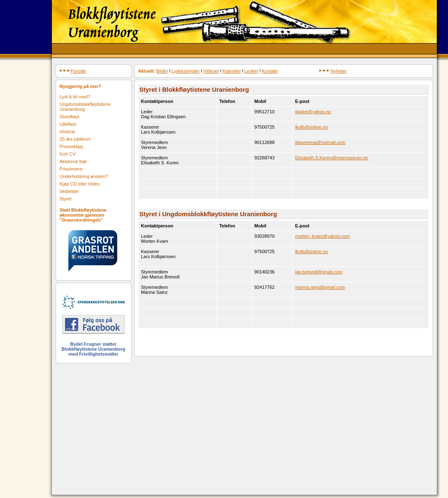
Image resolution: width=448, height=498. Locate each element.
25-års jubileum (75, 139)
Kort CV (68, 154)
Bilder (162, 71)
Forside (73, 71)
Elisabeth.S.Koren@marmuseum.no (332, 158)
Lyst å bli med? (75, 97)
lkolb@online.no (311, 127)
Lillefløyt (68, 124)
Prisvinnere (71, 169)
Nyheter (333, 71)
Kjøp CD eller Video (80, 184)
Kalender (232, 71)
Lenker (252, 71)
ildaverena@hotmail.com (320, 142)
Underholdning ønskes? (84, 176)
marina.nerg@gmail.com (320, 287)
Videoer (211, 71)
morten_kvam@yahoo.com (323, 236)
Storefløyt (70, 117)
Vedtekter (69, 191)
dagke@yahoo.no (313, 112)
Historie (67, 132)
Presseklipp (72, 146)
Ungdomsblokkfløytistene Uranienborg (85, 107)
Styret (66, 199)
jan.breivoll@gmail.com (319, 272)
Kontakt (270, 71)
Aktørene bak (73, 161)
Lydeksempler (186, 71)
